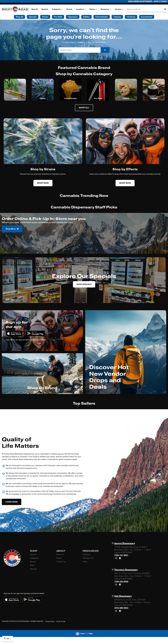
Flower (43, 98)
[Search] (163, 9)
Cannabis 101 (88, 558)
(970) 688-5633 (121, 608)
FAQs (85, 562)
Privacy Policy (50, 621)
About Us (60, 555)
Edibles (126, 98)
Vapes (15, 98)
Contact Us (61, 562)
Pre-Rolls (98, 98)
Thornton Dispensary (126, 570)
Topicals (154, 98)
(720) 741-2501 (121, 555)
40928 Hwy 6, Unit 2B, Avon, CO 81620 (130, 600)
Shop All (35, 9)
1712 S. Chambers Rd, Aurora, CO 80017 (131, 547)
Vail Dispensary (123, 596)
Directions (87, 555)
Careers (119, 9)
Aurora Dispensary (125, 543)
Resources (106, 9)
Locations (81, 9)
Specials (45, 9)
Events (93, 9)
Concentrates (70, 98)
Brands (69, 9)
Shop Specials (84, 284)
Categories (57, 9)
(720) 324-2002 (121, 582)
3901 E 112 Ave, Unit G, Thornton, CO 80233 (132, 573)
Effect (32, 565)
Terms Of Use (61, 621)
